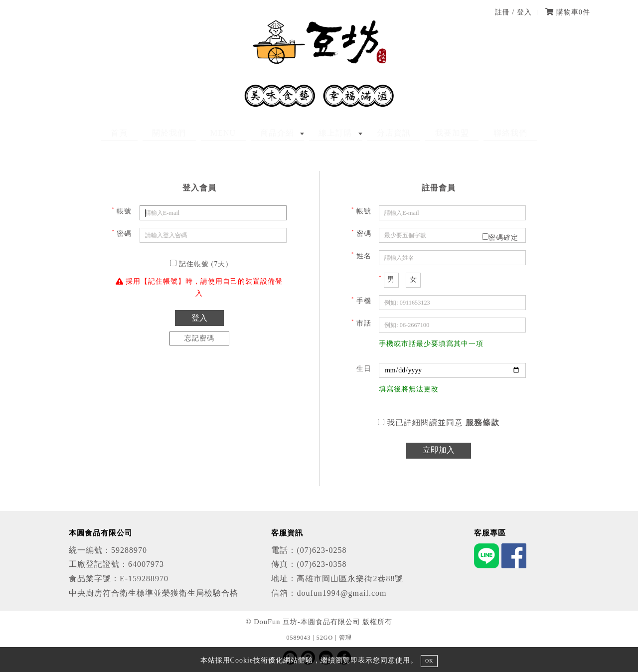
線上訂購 (331, 133)
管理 (345, 638)
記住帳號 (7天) (199, 264)
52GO (325, 638)
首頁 (152, 133)
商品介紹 (282, 133)
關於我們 (192, 133)
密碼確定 (500, 237)
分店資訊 (380, 133)
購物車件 (568, 12)
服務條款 (482, 422)
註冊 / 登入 (513, 12)
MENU (237, 133)
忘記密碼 (199, 338)
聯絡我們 (478, 133)
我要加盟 (429, 133)
